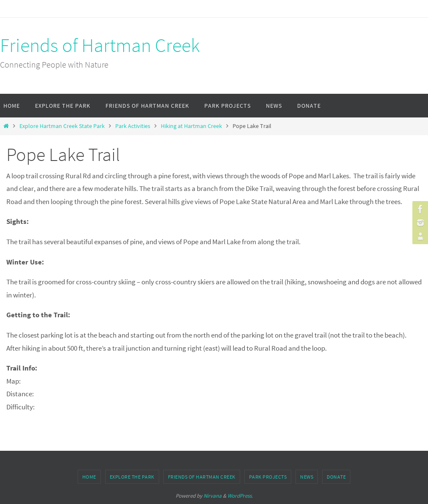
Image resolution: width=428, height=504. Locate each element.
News (307, 477)
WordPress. (240, 496)
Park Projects (268, 477)
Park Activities (133, 126)
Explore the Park (132, 477)
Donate (336, 477)
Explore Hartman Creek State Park (62, 126)
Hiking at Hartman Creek (191, 126)
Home (89, 477)
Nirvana (213, 496)
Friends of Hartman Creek (100, 45)
